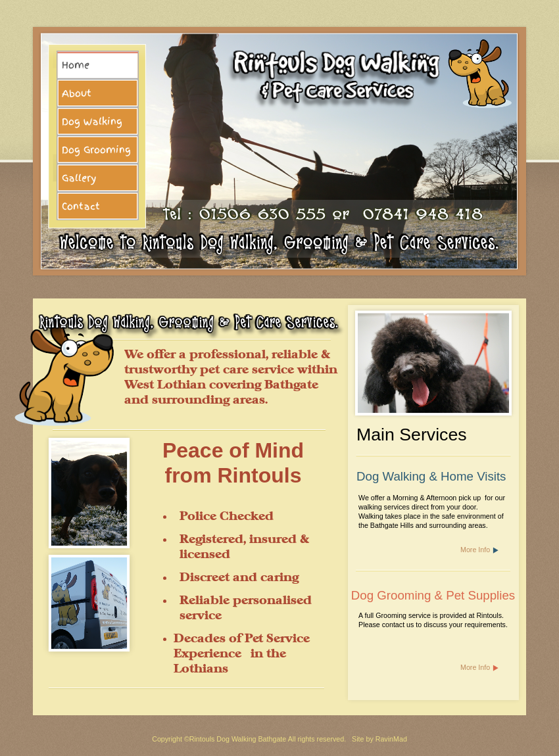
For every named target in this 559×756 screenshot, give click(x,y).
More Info (475, 550)
